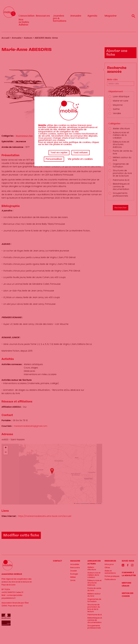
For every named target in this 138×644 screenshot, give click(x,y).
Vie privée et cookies (80, 159)
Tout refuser (81, 153)
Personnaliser (54, 159)
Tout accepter (59, 153)
